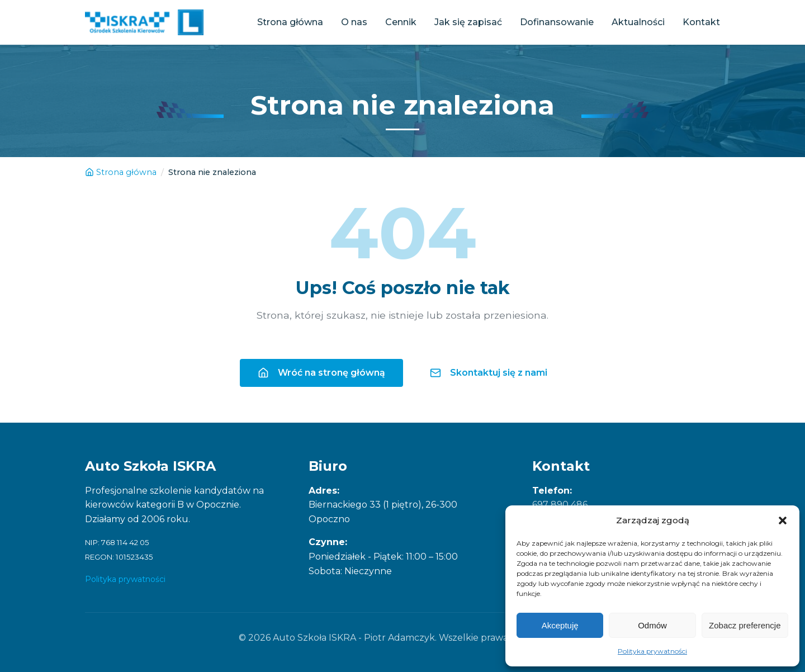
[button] (783, 520)
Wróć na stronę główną (321, 373)
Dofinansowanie (557, 22)
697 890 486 (560, 505)
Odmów (652, 625)
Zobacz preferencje (745, 625)
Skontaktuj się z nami (489, 373)
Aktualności (638, 22)
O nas (354, 22)
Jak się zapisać (468, 22)
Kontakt (701, 22)
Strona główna (290, 22)
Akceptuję (560, 625)
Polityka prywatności (652, 651)
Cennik (401, 22)
